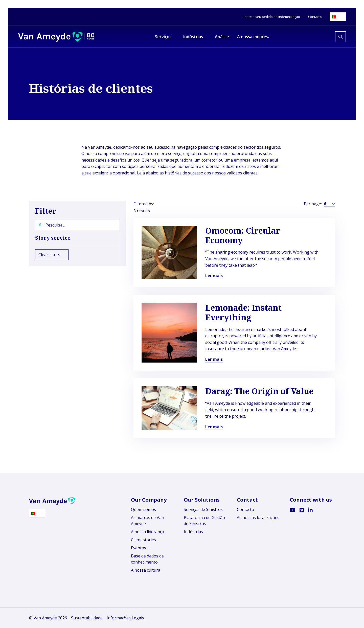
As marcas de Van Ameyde (147, 521)
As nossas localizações (258, 518)
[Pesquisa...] (77, 225)
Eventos (139, 548)
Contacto (245, 509)
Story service (77, 238)
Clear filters (52, 255)
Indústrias (193, 532)
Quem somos (143, 509)
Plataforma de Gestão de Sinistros (204, 521)
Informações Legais (125, 618)
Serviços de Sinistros (203, 509)
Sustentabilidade (87, 618)
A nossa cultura (146, 570)
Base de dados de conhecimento (147, 559)
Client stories (143, 540)
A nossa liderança (147, 532)
